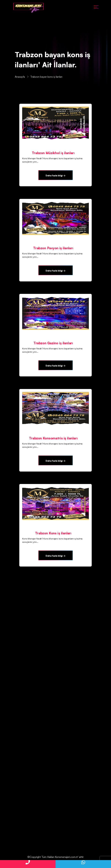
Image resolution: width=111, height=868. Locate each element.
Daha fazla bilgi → (56, 175)
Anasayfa (20, 77)
